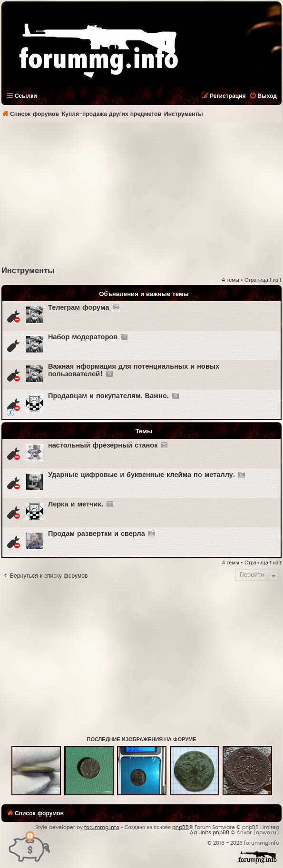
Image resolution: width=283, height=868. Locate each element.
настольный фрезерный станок (103, 445)
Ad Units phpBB (210, 833)
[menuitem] (263, 96)
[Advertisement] (142, 194)
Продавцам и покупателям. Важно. (108, 396)
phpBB (181, 827)
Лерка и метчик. (76, 504)
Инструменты (28, 271)
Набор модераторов (83, 337)
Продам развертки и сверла (97, 534)
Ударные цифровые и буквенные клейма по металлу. (141, 475)
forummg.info (102, 827)
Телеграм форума (79, 308)
